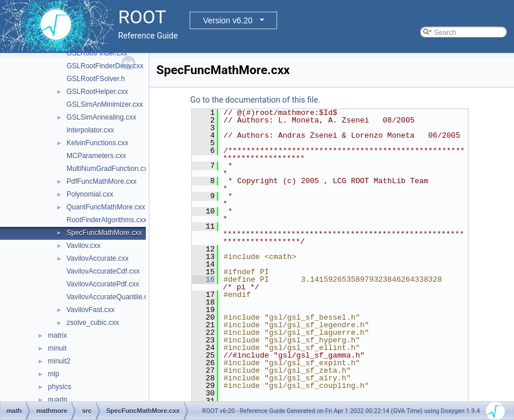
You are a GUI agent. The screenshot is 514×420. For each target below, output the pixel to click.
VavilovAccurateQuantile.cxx (111, 297)
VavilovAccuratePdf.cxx (103, 284)
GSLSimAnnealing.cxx (101, 117)
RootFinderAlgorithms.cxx (106, 220)
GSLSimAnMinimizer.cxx (105, 104)
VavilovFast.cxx (90, 310)
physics (60, 387)
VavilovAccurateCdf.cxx (103, 271)
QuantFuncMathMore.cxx (106, 207)
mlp (53, 374)
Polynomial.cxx (90, 194)
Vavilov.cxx (83, 246)
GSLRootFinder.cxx (97, 53)
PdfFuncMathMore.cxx (102, 181)
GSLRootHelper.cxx (97, 92)
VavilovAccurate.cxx (97, 258)
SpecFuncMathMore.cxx (104, 233)
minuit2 (59, 361)
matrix (57, 335)
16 (203, 279)
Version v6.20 (228, 20)
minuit (57, 348)
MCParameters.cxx (96, 156)
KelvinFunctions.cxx (97, 143)
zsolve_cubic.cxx (93, 323)
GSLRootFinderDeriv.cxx (105, 66)
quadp (57, 400)
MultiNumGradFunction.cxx (109, 169)
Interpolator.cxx (90, 130)
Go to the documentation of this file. (255, 100)
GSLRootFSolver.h (96, 79)
